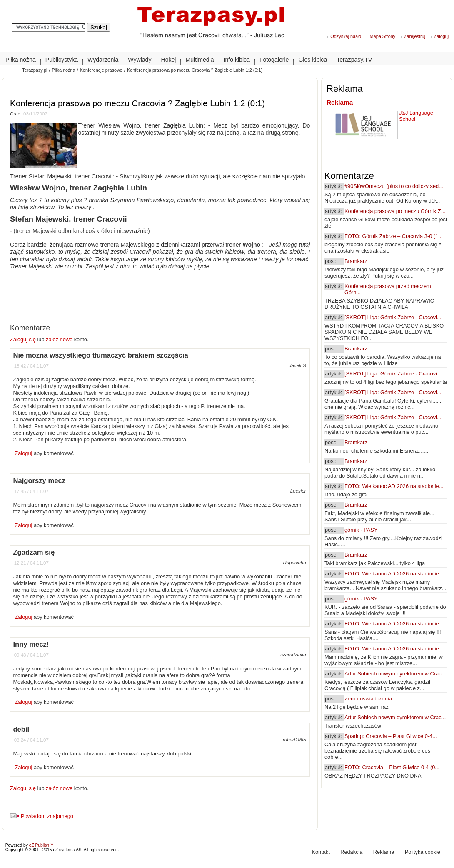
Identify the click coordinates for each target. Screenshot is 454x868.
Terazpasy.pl (35, 70)
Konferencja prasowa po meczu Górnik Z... (395, 211)
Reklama (340, 102)
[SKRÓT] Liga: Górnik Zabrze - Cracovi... (393, 317)
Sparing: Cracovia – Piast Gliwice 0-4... (391, 736)
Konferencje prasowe (101, 70)
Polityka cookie (423, 852)
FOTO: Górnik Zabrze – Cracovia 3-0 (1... (394, 236)
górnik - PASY (361, 530)
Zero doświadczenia (368, 699)
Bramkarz (356, 261)
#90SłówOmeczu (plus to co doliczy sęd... (394, 186)
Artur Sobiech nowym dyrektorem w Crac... (395, 674)
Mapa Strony (383, 36)
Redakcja (351, 852)
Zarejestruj (415, 36)
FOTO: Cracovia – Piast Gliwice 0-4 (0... (392, 767)
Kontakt (321, 852)
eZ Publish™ (41, 845)
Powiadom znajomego (47, 816)
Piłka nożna (63, 70)
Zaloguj (442, 36)
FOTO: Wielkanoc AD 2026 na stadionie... (394, 486)
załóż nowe (59, 339)
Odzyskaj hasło (346, 36)
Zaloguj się (24, 339)
